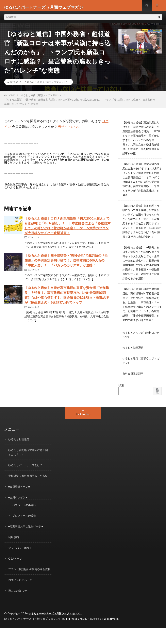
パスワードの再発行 (25, 512)
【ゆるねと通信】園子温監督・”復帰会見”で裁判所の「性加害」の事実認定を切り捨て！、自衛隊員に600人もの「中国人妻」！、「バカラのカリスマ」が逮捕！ (66, 263)
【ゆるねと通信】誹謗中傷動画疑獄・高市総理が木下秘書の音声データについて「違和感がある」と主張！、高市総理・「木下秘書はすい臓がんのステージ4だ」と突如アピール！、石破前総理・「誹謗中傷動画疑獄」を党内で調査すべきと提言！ (142, 313)
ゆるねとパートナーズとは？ (27, 473)
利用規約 (14, 544)
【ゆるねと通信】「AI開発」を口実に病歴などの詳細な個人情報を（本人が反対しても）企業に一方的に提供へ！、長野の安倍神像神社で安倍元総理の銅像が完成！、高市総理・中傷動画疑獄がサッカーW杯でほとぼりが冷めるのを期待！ (141, 268)
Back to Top (83, 423)
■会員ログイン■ (19, 505)
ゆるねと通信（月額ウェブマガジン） (48, 85)
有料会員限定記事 (134, 382)
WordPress (12, 635)
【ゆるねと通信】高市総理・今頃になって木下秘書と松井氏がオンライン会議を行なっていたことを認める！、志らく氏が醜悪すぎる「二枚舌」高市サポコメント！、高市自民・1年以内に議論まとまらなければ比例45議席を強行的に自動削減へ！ (142, 223)
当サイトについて (71, 130)
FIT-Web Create (77, 629)
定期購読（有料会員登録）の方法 (30, 484)
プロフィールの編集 (25, 523)
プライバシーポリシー (22, 555)
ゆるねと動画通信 (134, 357)
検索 (121, 394)
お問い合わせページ (21, 591)
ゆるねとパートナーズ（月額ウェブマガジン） (57, 624)
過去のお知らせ (18, 601)
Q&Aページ (16, 565)
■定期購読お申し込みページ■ (27, 534)
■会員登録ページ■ (20, 494)
